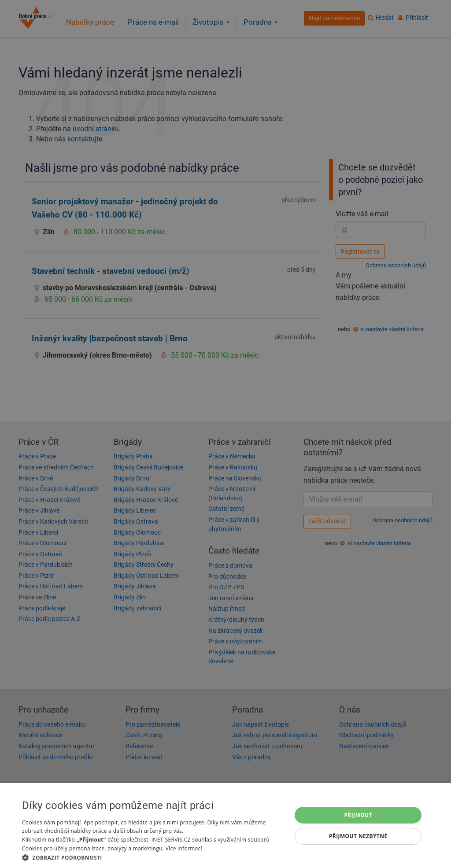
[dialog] (225, 826)
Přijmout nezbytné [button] (358, 836)
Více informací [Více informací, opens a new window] (184, 848)
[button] (153, 857)
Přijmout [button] (358, 815)
